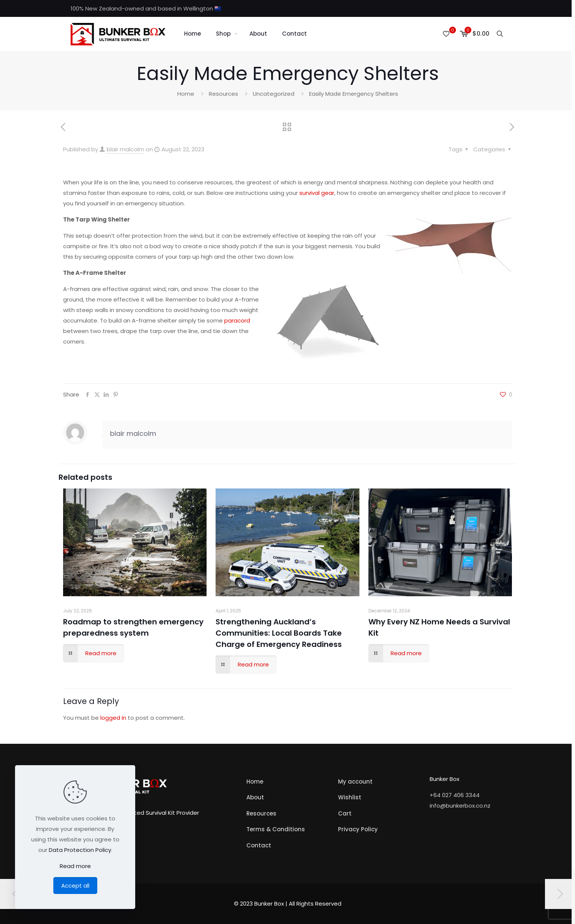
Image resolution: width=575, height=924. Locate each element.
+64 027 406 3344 (455, 795)
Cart (345, 813)
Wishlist (350, 797)
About (255, 797)
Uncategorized (274, 94)
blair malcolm (125, 149)
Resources (223, 94)
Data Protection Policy (80, 850)
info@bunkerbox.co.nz (460, 806)
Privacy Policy (358, 829)
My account (355, 782)
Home (186, 94)
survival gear (317, 193)
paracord (236, 320)
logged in (113, 718)
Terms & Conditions (276, 829)
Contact (259, 845)
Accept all (75, 886)
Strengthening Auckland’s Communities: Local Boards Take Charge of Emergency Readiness (279, 633)
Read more (75, 866)
